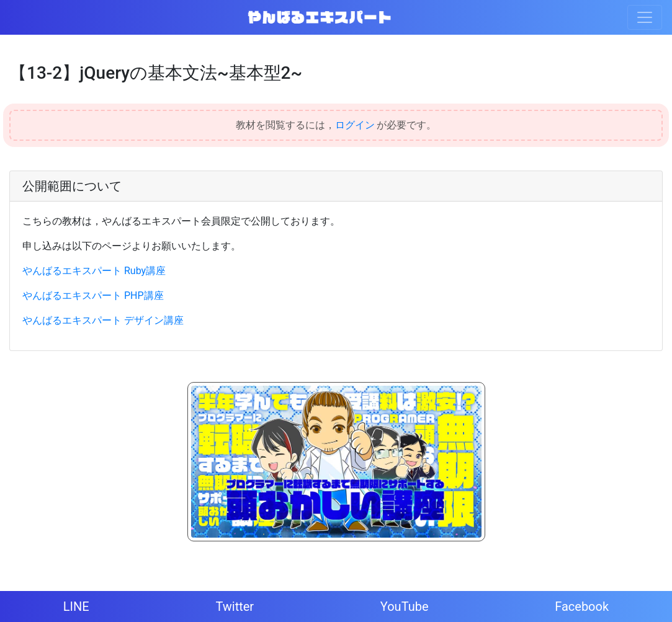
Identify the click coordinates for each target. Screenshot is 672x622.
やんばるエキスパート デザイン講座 (103, 320)
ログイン (355, 125)
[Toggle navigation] (645, 17)
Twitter (235, 606)
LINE (76, 606)
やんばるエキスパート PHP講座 (93, 295)
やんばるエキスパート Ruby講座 (94, 271)
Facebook (582, 606)
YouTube (405, 606)
